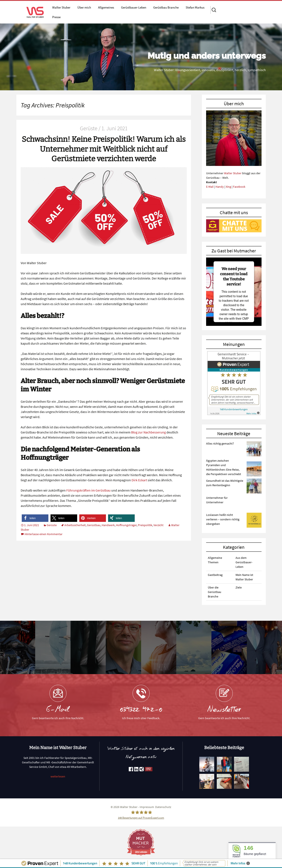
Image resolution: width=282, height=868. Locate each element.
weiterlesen (58, 776)
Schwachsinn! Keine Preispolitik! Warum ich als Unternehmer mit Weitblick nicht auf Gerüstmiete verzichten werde (104, 149)
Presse (56, 17)
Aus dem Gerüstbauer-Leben (244, 562)
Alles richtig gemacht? (220, 444)
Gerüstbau (94, 525)
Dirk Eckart (139, 480)
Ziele (239, 587)
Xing (228, 187)
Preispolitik (145, 525)
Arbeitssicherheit (75, 525)
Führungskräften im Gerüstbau (88, 490)
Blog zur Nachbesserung (148, 432)
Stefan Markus (195, 7)
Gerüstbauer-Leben (134, 7)
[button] (35, 518)
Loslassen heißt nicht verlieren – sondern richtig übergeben (223, 519)
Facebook (239, 187)
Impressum (147, 807)
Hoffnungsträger (126, 525)
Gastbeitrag (215, 575)
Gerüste (52, 525)
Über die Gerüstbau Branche (215, 592)
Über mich (84, 7)
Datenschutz (163, 807)
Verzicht (158, 525)
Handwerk (108, 525)
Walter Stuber (61, 7)
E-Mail (210, 187)
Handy (220, 187)
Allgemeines (106, 7)
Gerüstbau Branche (166, 7)
